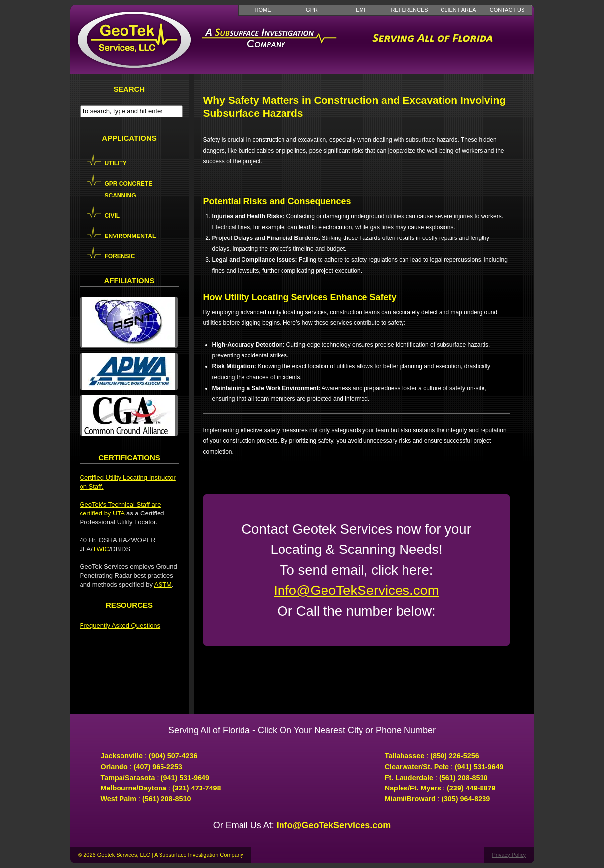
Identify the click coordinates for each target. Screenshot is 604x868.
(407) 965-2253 (158, 767)
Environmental (130, 236)
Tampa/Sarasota (128, 778)
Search (129, 89)
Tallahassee (405, 756)
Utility (116, 163)
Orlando (114, 767)
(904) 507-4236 (173, 756)
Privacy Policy (509, 855)
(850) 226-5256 (454, 756)
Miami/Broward (410, 799)
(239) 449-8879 (471, 788)
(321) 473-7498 (197, 788)
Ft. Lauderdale (409, 778)
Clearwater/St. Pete (417, 767)
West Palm (119, 799)
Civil (112, 216)
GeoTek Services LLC (134, 39)
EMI (361, 10)
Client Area (458, 10)
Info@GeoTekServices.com (356, 590)
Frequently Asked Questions (120, 625)
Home (263, 10)
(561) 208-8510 (166, 799)
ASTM (163, 584)
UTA (119, 513)
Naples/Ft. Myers (413, 788)
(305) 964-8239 (466, 799)
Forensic (120, 256)
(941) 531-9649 (185, 778)
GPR (312, 10)
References (409, 10)
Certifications (129, 457)
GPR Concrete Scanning (129, 190)
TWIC (101, 549)
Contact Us (507, 10)
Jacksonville (122, 756)
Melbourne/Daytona (134, 788)
